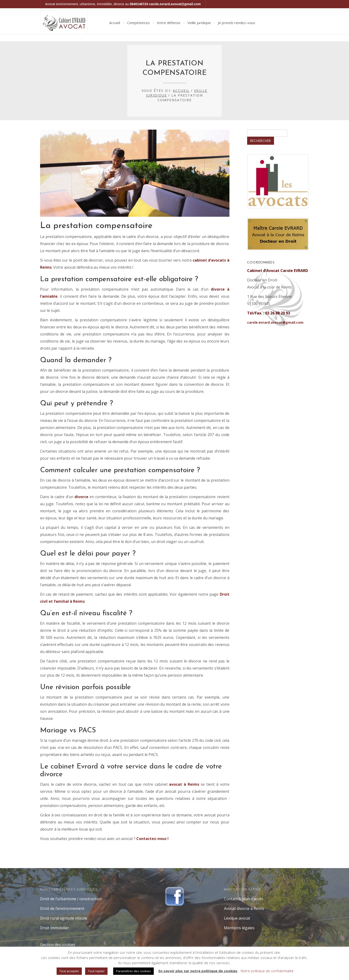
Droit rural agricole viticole (64, 918)
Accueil (115, 23)
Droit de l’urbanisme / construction (71, 899)
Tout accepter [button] (69, 971)
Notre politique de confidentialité (267, 971)
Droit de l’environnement (62, 908)
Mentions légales (239, 928)
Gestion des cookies (58, 945)
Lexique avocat (237, 918)
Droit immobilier (55, 928)
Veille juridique (199, 23)
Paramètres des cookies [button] (133, 971)
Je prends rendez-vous (237, 23)
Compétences (138, 23)
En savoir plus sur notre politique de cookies (198, 971)
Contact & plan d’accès (244, 899)
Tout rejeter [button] (96, 971)
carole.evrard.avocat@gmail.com (175, 4)
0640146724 (139, 4)
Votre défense (169, 23)
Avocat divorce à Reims (244, 908)
